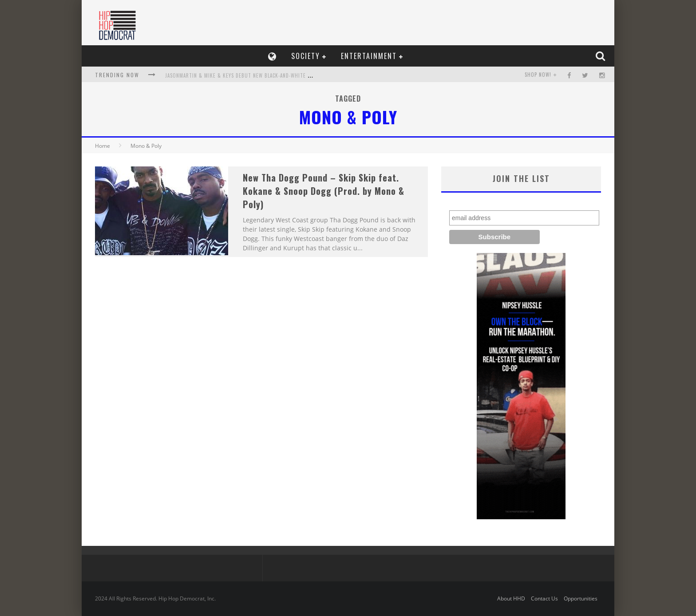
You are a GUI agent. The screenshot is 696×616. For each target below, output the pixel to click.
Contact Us (544, 598)
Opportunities (581, 598)
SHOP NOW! (538, 75)
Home (103, 146)
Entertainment (369, 56)
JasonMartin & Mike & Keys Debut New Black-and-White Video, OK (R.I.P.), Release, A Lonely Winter (290, 75)
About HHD (511, 598)
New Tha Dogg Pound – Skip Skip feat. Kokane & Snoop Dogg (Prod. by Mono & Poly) (324, 191)
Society (306, 56)
